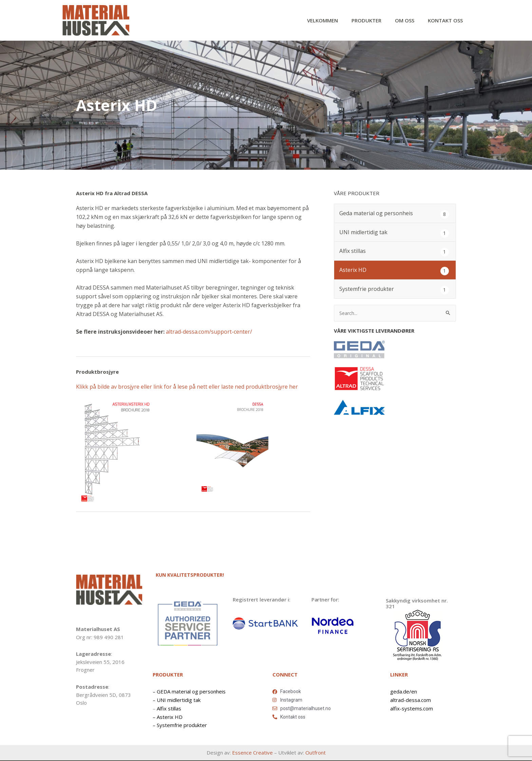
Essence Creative (252, 753)
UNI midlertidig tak (363, 233)
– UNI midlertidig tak (177, 700)
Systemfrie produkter (367, 290)
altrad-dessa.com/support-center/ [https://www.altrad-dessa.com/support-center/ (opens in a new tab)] (209, 332)
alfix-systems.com (412, 708)
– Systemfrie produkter (180, 725)
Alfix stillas (353, 252)
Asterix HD (353, 271)
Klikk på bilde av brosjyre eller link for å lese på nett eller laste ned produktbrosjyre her (187, 387)
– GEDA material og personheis (189, 692)
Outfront (316, 753)
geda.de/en (404, 692)
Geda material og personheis (376, 214)
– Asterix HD (168, 717)
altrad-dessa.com (411, 700)
